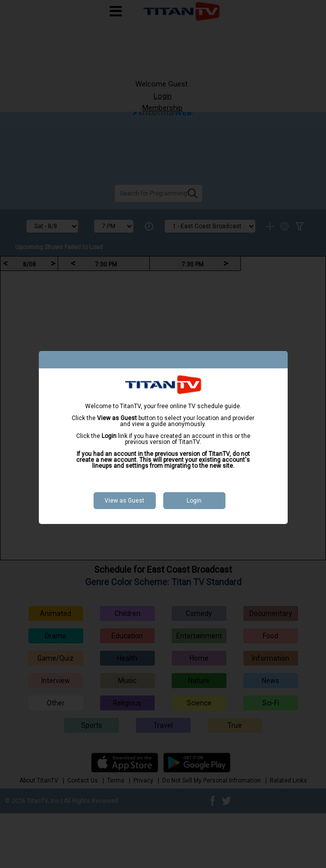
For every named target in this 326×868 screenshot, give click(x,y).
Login (194, 501)
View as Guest (124, 501)
